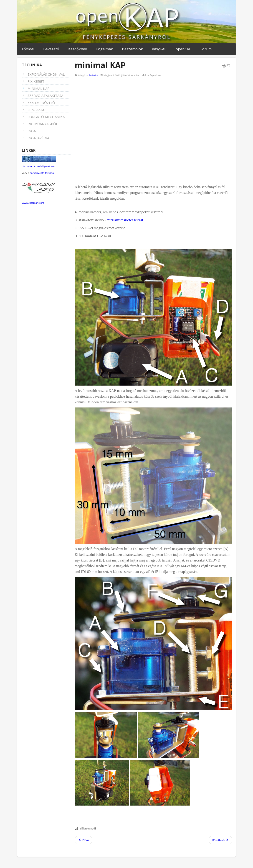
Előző (83, 840)
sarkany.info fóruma (42, 173)
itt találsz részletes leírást (125, 220)
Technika (93, 75)
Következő (221, 840)
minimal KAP (100, 65)
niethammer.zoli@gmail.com (39, 166)
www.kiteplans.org (33, 203)
